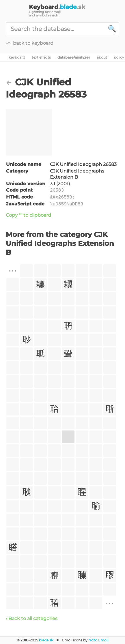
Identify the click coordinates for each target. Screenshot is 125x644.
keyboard (17, 57)
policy (119, 57)
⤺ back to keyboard (30, 43)
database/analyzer (74, 57)
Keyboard (57, 7)
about (102, 57)
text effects (41, 57)
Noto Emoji (98, 640)
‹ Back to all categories (32, 618)
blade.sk (46, 640)
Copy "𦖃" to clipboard (28, 215)
